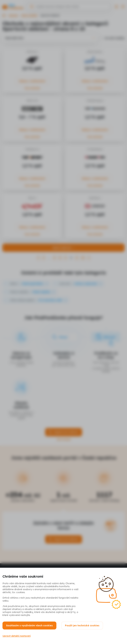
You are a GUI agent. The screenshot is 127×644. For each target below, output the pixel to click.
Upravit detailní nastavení (17, 636)
